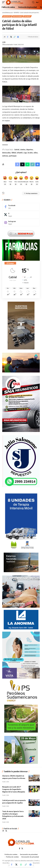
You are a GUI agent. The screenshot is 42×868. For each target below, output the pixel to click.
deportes (30, 150)
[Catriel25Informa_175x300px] (21, 521)
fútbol (14, 153)
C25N (4, 42)
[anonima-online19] (21, 619)
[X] (21, 215)
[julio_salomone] (21, 461)
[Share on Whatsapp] (21, 865)
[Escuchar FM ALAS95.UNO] (21, 233)
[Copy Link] (15, 37)
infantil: (20, 153)
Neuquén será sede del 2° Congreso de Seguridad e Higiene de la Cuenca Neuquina (14, 789)
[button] (4, 2)
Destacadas (18, 16)
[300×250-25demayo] (21, 750)
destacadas (6, 153)
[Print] (18, 37)
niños (36, 153)
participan (13, 156)
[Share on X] (11, 37)
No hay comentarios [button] (31, 193)
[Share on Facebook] (8, 37)
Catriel (17, 150)
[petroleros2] (21, 691)
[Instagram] (21, 223)
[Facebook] (21, 207)
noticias (5, 156)
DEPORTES (7, 16)
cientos (23, 150)
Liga (25, 153)
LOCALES (27, 16)
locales (30, 153)
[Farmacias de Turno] (21, 250)
